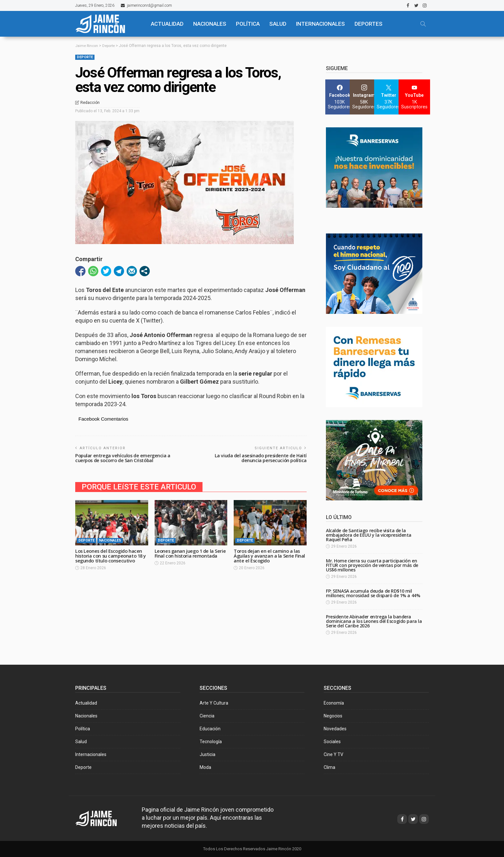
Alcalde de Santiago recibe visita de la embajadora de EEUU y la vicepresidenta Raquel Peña (369, 535)
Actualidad (86, 703)
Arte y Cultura (214, 703)
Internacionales (320, 24)
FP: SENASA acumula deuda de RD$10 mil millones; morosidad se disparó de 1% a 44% (373, 593)
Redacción (90, 103)
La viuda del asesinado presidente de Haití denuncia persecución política (259, 457)
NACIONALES (210, 24)
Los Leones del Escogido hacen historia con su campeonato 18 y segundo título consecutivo (110, 555)
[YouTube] (414, 97)
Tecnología (211, 742)
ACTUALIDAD (167, 24)
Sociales (332, 742)
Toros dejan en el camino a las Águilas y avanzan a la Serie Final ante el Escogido (270, 555)
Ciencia (207, 716)
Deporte (85, 57)
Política (83, 729)
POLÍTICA (248, 24)
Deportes (369, 24)
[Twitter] (388, 97)
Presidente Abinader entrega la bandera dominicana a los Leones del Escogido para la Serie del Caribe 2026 (374, 621)
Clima (329, 767)
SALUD (278, 24)
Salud (81, 742)
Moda (205, 767)
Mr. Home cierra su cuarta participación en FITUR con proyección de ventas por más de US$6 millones (372, 565)
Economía (334, 703)
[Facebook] (340, 97)
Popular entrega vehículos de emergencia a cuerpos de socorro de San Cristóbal (124, 457)
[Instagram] (364, 97)
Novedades (335, 729)
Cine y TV (333, 754)
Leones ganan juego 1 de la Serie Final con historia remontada (185, 555)
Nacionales (110, 540)
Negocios (333, 716)
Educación (210, 729)
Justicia (207, 754)
